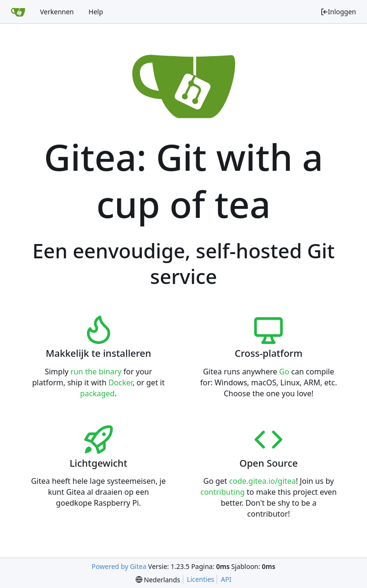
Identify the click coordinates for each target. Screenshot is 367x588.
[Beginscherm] (18, 12)
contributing (223, 492)
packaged (97, 393)
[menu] (158, 580)
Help (96, 12)
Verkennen (57, 12)
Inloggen (338, 12)
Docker (121, 382)
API (226, 579)
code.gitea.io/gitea (262, 481)
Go (284, 372)
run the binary (96, 372)
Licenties (201, 579)
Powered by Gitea (119, 566)
